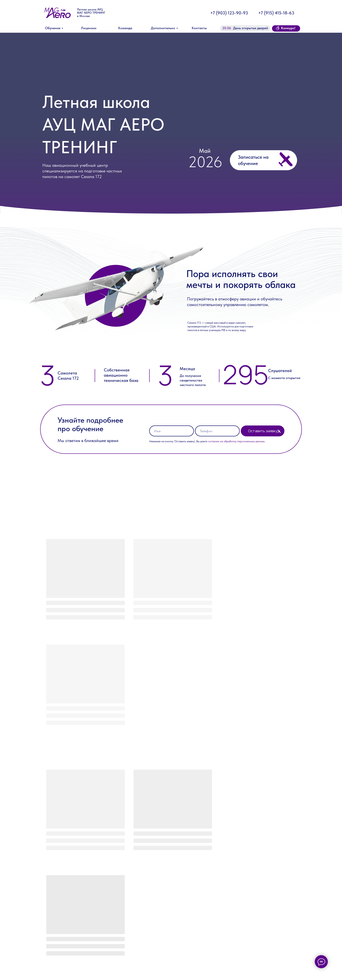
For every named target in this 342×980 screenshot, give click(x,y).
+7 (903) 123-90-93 (229, 13)
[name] (172, 431)
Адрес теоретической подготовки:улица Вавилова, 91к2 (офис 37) (188, 963)
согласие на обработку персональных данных (236, 441)
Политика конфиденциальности (272, 975)
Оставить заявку (263, 431)
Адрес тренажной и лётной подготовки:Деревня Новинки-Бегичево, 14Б (191, 972)
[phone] (217, 431)
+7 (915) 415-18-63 (276, 13)
